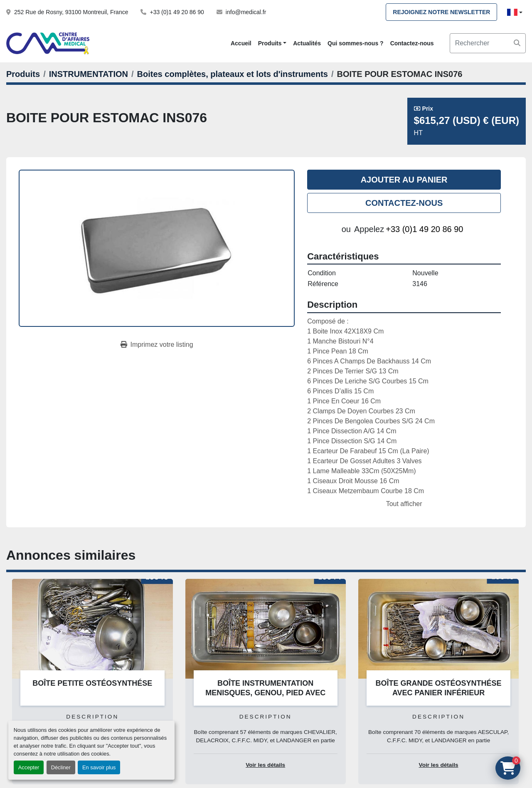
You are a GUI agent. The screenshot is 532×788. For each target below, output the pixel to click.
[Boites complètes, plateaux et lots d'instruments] (233, 74)
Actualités (307, 43)
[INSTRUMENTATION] (89, 74)
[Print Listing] (157, 345)
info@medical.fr (246, 12)
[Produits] (23, 74)
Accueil (241, 43)
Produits (270, 43)
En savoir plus (99, 767)
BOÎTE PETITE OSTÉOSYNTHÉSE (92, 683)
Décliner (61, 767)
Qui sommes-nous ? (356, 43)
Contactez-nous (412, 43)
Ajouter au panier (404, 180)
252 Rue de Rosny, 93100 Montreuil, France (71, 12)
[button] (272, 43)
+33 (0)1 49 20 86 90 (177, 12)
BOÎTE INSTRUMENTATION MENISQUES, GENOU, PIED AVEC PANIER (265, 693)
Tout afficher (404, 504)
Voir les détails (265, 765)
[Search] (488, 43)
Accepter (29, 767)
